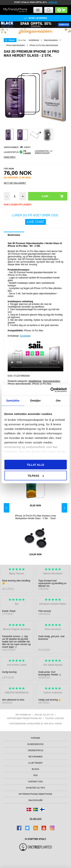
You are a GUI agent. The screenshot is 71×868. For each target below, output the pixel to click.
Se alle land (35, 819)
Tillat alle (35, 464)
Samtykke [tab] (13, 400)
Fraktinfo (10, 157)
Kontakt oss (35, 782)
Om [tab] (58, 400)
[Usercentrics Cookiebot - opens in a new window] (51, 390)
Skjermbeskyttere (51, 381)
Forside (35, 738)
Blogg (35, 769)
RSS (35, 775)
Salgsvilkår (36, 800)
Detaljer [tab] (36, 400)
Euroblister (25, 336)
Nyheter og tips (35, 788)
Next (64, 508)
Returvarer (35, 757)
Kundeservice (35, 744)
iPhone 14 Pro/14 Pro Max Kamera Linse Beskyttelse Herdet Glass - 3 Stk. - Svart (35, 517)
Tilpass (36, 476)
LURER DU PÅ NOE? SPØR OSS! (35, 219)
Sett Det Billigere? (15, 183)
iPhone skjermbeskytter (19, 384)
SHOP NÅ (53, 2)
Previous (7, 508)
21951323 (59, 718)
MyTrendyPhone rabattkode (36, 794)
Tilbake (12, 40)
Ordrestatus (36, 750)
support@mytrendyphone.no (24, 718)
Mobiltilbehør (35, 381)
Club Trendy (35, 763)
